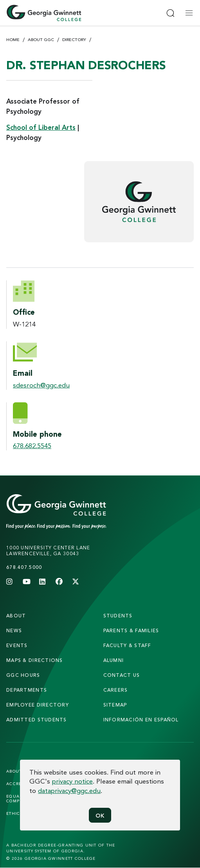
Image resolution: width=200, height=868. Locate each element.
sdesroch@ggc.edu (41, 385)
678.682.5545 (32, 446)
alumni (114, 660)
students (118, 616)
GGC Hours (23, 675)
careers (116, 690)
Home (13, 39)
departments (27, 690)
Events (17, 645)
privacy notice (72, 781)
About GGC (41, 39)
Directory (74, 39)
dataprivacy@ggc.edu (69, 790)
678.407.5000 (24, 567)
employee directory (38, 705)
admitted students (37, 720)
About (16, 616)
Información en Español (141, 720)
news (14, 630)
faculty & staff (127, 645)
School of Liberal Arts (41, 127)
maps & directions (35, 660)
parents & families (131, 630)
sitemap (115, 705)
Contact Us (122, 675)
